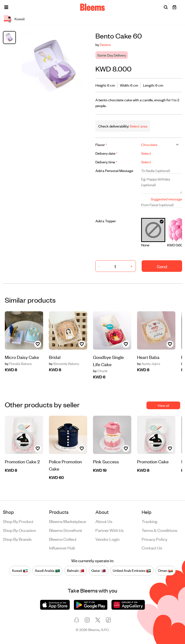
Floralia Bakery (18, 363)
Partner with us (109, 530)
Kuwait (20, 570)
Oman (165, 570)
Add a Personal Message (114, 170)
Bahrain (76, 570)
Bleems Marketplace (68, 521)
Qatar (99, 570)
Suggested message (166, 199)
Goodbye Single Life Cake (108, 360)
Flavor (101, 144)
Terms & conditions (159, 530)
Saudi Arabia (47, 570)
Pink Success (106, 461)
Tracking (149, 521)
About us (104, 521)
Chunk (100, 371)
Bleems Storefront (66, 530)
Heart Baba (148, 357)
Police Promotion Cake (65, 465)
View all (163, 405)
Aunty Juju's (149, 363)
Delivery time (106, 162)
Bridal (55, 357)
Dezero (105, 44)
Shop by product (18, 521)
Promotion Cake (153, 461)
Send (162, 266)
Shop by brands (17, 539)
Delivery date (106, 153)
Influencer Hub (62, 548)
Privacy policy (155, 539)
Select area (138, 126)
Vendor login (107, 539)
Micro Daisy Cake (22, 357)
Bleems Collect (63, 539)
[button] (6, 7)
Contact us (152, 548)
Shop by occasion (19, 530)
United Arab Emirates (132, 570)
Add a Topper (106, 221)
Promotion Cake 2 (22, 461)
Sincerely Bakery (64, 363)
